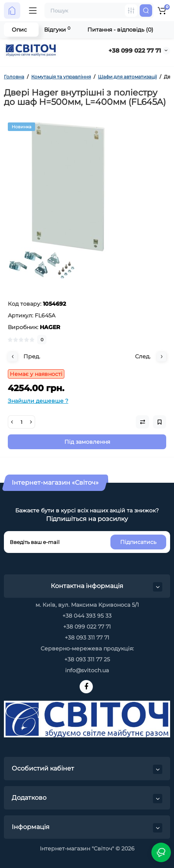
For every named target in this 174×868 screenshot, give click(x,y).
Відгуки (57, 29)
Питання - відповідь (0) (120, 30)
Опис (19, 30)
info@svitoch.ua (87, 670)
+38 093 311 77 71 (87, 638)
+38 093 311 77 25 (87, 659)
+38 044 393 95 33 (87, 616)
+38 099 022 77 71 (135, 50)
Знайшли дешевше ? (38, 401)
